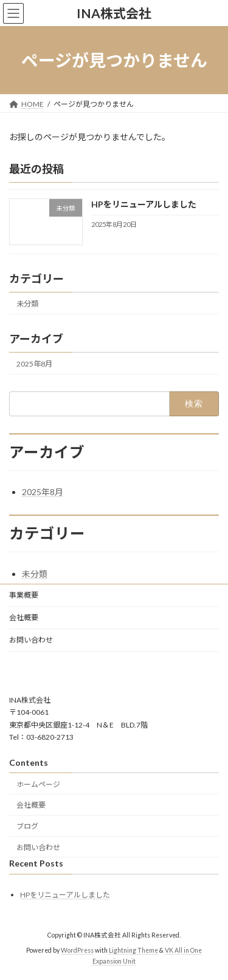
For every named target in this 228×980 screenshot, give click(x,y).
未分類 (27, 304)
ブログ (27, 826)
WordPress (77, 950)
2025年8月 (34, 364)
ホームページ (38, 784)
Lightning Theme (133, 950)
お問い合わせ (31, 640)
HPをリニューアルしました (144, 205)
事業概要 (24, 595)
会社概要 (24, 617)
